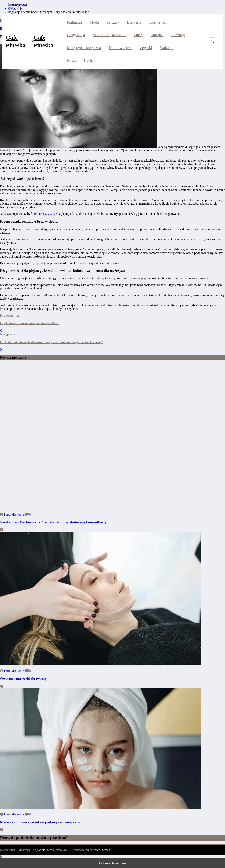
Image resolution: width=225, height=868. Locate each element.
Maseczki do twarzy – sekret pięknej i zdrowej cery (40, 822)
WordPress (45, 850)
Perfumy (178, 35)
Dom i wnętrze (120, 48)
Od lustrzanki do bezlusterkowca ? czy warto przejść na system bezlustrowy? (52, 342)
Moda (94, 22)
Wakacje (167, 48)
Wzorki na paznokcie (110, 35)
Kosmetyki (158, 22)
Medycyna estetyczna (84, 48)
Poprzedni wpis (10, 315)
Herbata (90, 60)
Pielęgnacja (76, 35)
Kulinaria (74, 22)
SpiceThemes (102, 850)
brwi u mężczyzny (44, 214)
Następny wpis (9, 334)
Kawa (72, 60)
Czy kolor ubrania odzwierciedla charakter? (30, 323)
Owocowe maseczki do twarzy (23, 679)
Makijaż (157, 35)
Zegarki (146, 48)
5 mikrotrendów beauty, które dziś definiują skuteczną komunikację (53, 522)
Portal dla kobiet (15, 515)
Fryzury (113, 22)
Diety (138, 35)
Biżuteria (134, 22)
